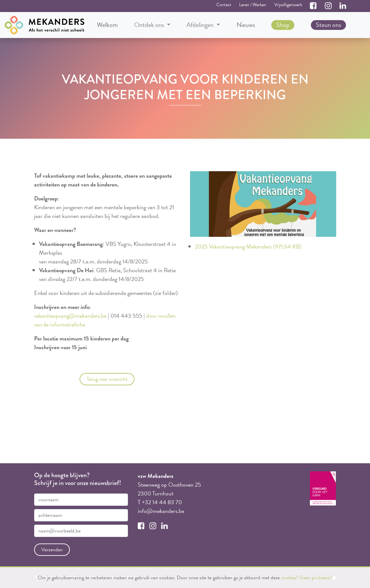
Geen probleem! (316, 578)
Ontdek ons (150, 25)
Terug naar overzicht (107, 379)
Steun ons (328, 25)
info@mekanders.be (161, 511)
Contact (224, 5)
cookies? (290, 578)
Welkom (107, 25)
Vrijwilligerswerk (288, 5)
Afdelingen (201, 25)
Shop (283, 25)
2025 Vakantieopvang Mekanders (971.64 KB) (248, 246)
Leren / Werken (253, 5)
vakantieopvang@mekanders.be (70, 316)
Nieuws (246, 25)
